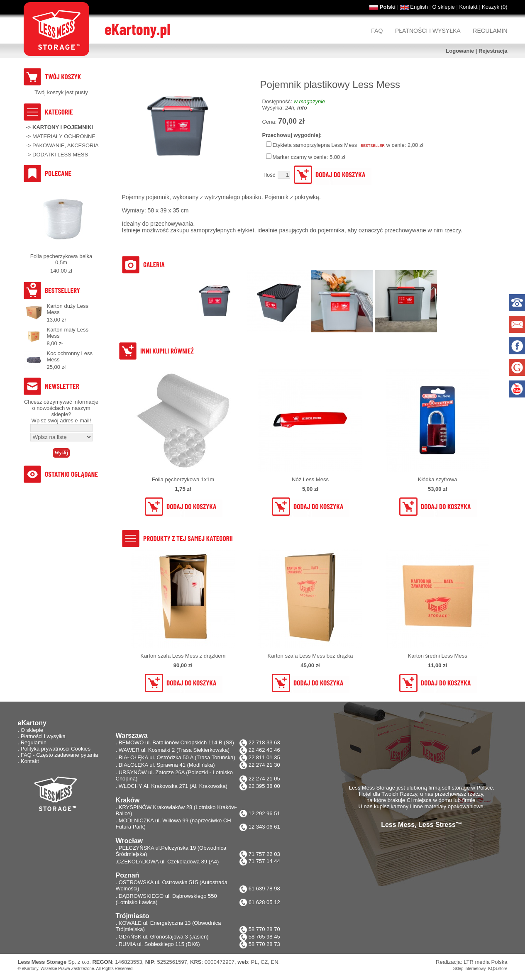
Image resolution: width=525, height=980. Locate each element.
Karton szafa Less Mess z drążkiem (183, 656)
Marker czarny (290, 157)
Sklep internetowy (470, 969)
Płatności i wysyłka (428, 31)
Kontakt (468, 7)
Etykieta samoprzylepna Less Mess (315, 145)
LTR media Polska (485, 962)
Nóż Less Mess (310, 479)
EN (275, 962)
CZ (264, 962)
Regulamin (490, 31)
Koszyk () (494, 7)
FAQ (377, 31)
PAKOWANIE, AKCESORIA (66, 145)
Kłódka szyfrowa (438, 479)
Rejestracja (493, 51)
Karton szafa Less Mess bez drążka (310, 656)
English (419, 7)
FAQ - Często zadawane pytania (59, 755)
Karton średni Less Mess (438, 656)
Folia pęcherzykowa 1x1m (183, 479)
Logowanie (460, 51)
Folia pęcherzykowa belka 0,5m (61, 259)
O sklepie (444, 7)
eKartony (30, 969)
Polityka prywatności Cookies (56, 749)
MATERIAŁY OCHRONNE (64, 136)
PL (254, 962)
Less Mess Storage (42, 962)
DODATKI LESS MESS (60, 155)
